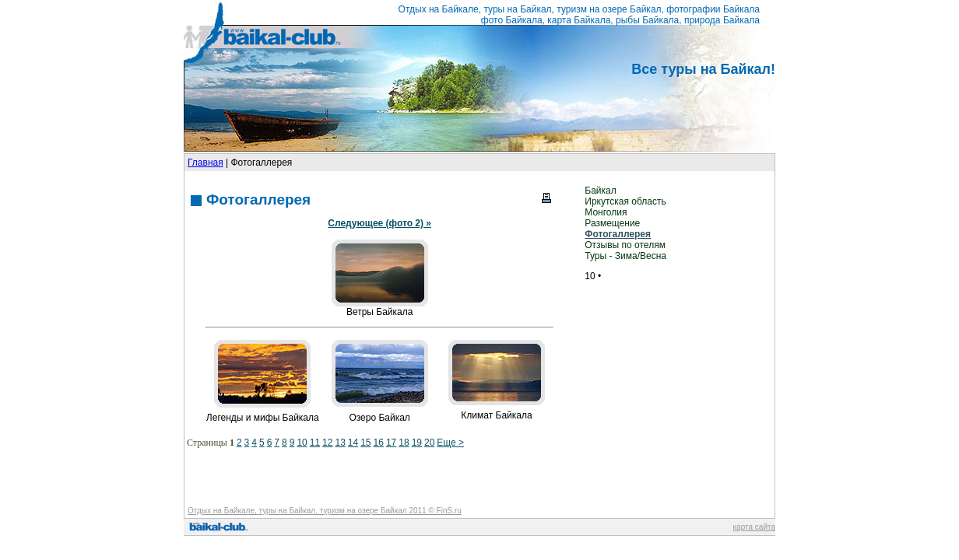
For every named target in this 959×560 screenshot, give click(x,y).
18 (404, 443)
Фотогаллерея (618, 234)
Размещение (612, 223)
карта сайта (754, 527)
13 (340, 443)
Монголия (606, 212)
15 (365, 443)
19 (417, 443)
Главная (205, 163)
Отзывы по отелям (625, 245)
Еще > (450, 443)
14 (353, 443)
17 (391, 443)
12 (327, 443)
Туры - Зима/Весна (625, 256)
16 (379, 443)
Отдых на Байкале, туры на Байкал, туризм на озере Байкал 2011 (307, 511)
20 (429, 443)
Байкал (600, 191)
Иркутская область (625, 201)
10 (302, 443)
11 (315, 443)
